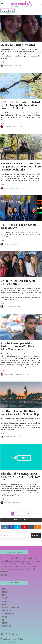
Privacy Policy (17, 639)
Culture (5, 592)
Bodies (4, 595)
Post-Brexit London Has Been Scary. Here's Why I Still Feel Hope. (20, 413)
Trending (5, 598)
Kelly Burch (7, 244)
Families (5, 604)
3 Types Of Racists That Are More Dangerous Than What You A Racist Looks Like (20, 167)
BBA (3, 620)
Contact (5, 623)
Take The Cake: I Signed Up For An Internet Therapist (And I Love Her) (20, 477)
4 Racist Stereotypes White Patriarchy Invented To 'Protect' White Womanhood (19, 346)
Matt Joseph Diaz (8, 307)
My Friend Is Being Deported (18, 45)
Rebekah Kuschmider (9, 127)
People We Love (7, 611)
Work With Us (6, 626)
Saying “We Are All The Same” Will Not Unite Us (18, 282)
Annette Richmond (8, 65)
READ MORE (4, 575)
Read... (3, 62)
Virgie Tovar (7, 502)
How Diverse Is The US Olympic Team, (20, 226)
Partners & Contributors (10, 608)
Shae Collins (7, 188)
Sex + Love (5, 601)
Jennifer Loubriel (8, 374)
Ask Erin (5, 617)
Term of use (5, 639)
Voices (4, 589)
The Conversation (8, 614)
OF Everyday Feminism (15, 188)
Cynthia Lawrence (8, 437)
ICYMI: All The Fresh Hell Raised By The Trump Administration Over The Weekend (20, 105)
